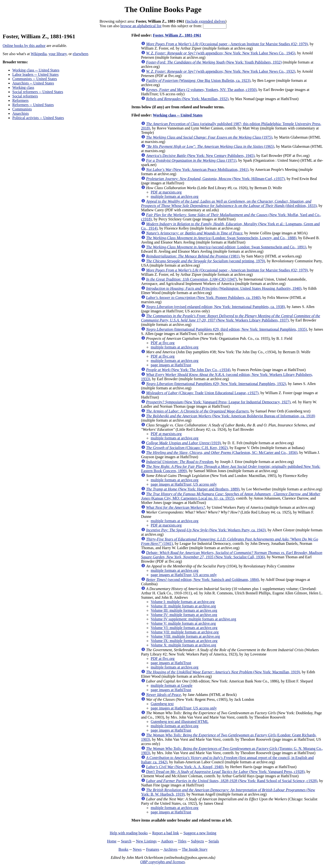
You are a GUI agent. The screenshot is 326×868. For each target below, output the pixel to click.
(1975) (209, 137)
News (137, 849)
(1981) (193, 256)
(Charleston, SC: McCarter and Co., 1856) (222, 453)
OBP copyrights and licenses (162, 862)
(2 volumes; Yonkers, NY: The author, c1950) (201, 90)
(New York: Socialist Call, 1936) (232, 555)
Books (123, 849)
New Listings (146, 841)
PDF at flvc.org (163, 343)
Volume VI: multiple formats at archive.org (184, 628)
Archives (170, 849)
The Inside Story (195, 849)
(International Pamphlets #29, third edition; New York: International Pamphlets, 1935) (227, 329)
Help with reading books (129, 833)
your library (58, 54)
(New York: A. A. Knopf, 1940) (185, 767)
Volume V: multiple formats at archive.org (183, 623)
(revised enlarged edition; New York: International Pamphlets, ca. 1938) (215, 307)
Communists (22, 109)
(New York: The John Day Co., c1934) (188, 370)
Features (153, 849)
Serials (214, 841)
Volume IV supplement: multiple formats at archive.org (193, 619)
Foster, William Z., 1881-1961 (177, 35)
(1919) (183, 443)
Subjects (197, 841)
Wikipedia (39, 54)
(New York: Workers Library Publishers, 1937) (231, 318)
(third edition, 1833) (229, 203)
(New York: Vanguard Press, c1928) (225, 772)
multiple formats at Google (172, 685)
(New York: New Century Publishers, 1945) (200, 156)
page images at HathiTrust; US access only (184, 484)
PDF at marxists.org (166, 192)
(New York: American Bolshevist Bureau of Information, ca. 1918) (231, 416)
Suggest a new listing (200, 833)
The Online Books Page (163, 9)
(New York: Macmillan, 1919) (223, 672)
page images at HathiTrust (171, 365)
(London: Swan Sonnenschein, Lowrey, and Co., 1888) (221, 238)
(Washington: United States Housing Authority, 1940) (224, 288)
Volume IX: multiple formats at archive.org (184, 641)
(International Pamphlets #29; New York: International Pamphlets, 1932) (216, 384)
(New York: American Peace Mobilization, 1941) (197, 170)
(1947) (192, 279)
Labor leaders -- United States (35, 74)
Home (112, 841)
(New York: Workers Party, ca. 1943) (206, 530)
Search (126, 841)
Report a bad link (166, 833)
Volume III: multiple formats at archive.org (184, 610)
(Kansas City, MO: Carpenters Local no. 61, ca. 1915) (231, 496)
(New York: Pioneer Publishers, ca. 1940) (203, 298)
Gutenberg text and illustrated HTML (180, 722)
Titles (182, 841)
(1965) (210, 146)
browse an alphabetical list (141, 26)
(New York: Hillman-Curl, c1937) (215, 179)
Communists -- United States (35, 79)
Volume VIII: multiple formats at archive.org (185, 636)
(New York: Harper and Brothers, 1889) (193, 489)
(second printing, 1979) (206, 261)
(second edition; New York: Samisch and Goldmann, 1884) (203, 580)
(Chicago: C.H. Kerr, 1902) (187, 448)
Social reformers (25, 96)
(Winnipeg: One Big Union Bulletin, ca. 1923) (198, 80)
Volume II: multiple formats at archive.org (183, 606)
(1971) (191, 160)
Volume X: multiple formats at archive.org (183, 645)
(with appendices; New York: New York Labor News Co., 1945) (221, 53)
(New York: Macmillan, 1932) (187, 99)
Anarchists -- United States (33, 83)
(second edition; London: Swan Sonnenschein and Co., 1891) (226, 247)
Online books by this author (24, 46)
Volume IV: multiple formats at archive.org (184, 615)
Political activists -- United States (38, 118)
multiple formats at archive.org (175, 196)
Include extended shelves (206, 21)
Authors (167, 841)
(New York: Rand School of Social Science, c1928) (232, 781)
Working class (23, 87)
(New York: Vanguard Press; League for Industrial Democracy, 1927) (218, 402)
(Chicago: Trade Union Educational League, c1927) (202, 393)
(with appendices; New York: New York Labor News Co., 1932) (221, 71)
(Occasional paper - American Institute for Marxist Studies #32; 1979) (227, 44)
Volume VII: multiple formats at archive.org (185, 632)
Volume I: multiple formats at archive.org (183, 602)
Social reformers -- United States (38, 92)
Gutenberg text (162, 704)
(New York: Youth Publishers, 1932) (214, 62)
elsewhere (81, 54)
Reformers (20, 100)
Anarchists (20, 113)
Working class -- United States (36, 70)
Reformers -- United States (33, 105)
